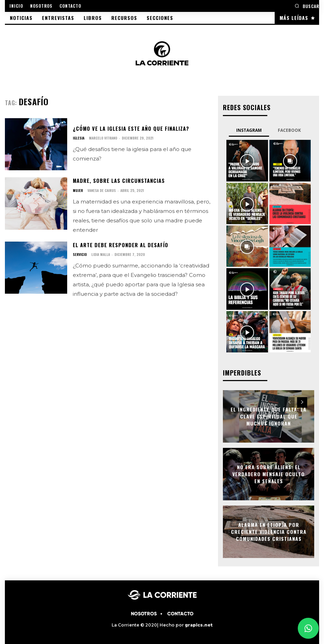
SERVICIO (80, 254)
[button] (307, 6)
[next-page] (302, 402)
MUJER (78, 190)
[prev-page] (290, 402)
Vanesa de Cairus (102, 190)
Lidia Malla (101, 254)
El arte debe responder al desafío (120, 245)
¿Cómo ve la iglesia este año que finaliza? (130, 128)
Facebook (289, 130)
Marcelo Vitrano (103, 138)
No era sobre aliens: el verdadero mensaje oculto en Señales (269, 473)
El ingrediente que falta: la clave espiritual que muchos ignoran (269, 416)
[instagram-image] (247, 160)
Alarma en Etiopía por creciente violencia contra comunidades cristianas (269, 531)
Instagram (249, 130)
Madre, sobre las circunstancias (118, 181)
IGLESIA (79, 138)
